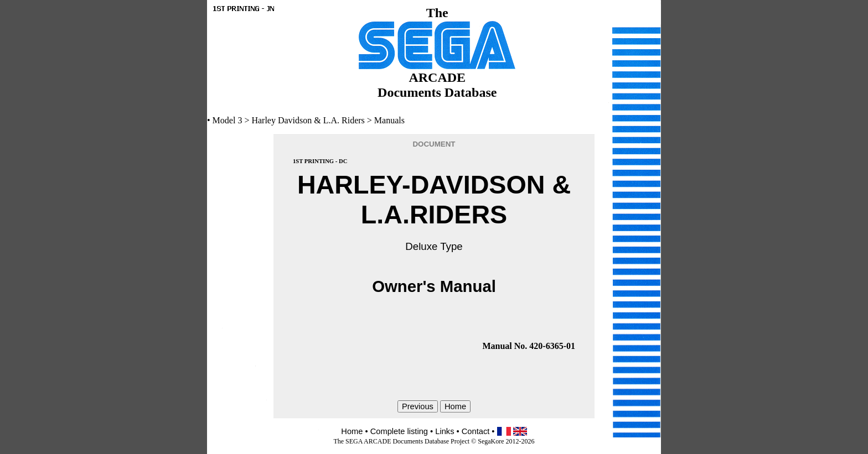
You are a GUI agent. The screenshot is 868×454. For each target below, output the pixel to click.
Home (352, 431)
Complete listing (399, 431)
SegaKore (491, 441)
